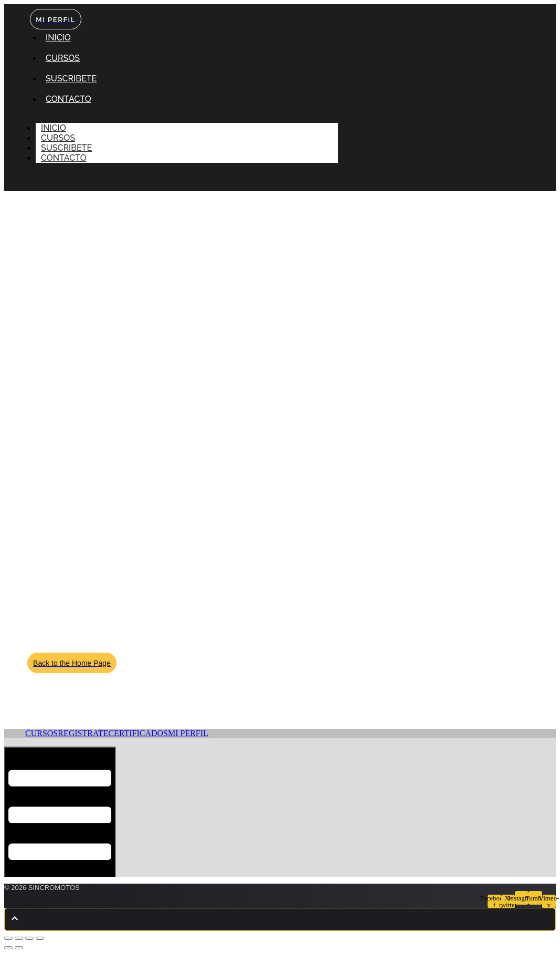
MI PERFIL (188, 733)
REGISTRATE (83, 733)
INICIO (58, 38)
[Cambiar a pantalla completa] (19, 938)
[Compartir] (29, 938)
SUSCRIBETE (71, 78)
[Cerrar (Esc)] (40, 938)
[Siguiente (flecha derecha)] (19, 948)
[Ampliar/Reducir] (8, 938)
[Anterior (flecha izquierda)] (8, 948)
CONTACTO (68, 99)
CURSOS (63, 58)
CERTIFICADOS (138, 733)
